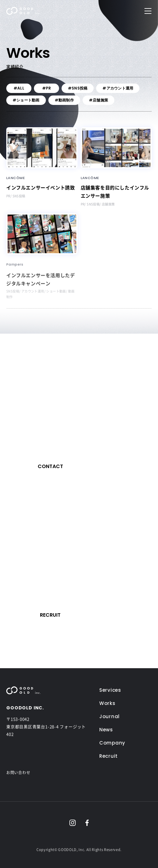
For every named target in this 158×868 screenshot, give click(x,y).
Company (112, 743)
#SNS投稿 (78, 88)
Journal (109, 716)
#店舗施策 (98, 100)
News (106, 730)
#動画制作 (64, 100)
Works (107, 703)
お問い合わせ (18, 772)
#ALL (19, 88)
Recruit (109, 756)
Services (110, 690)
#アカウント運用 (118, 88)
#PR (47, 88)
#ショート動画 (26, 100)
